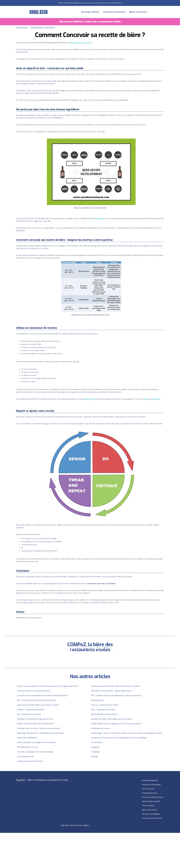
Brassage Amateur (90, 12)
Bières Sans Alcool (138, 12)
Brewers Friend (89, 399)
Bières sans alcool (149, 810)
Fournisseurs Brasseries (152, 818)
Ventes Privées (148, 789)
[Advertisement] (74, 850)
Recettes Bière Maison (151, 801)
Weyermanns (100, 219)
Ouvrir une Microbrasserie (153, 797)
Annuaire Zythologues (151, 814)
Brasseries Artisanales (114, 12)
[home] (39, 12)
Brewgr (147, 399)
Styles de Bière (148, 806)
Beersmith (156, 399)
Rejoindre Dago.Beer (150, 780)
